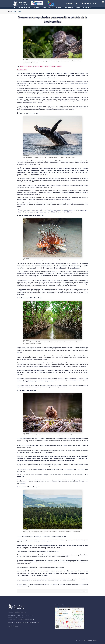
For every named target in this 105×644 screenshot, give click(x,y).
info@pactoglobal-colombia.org (26, 619)
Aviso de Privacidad (13, 626)
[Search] (96, 4)
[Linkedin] (88, 4)
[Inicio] (15, 8)
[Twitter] (80, 4)
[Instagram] (91, 4)
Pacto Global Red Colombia (90, 641)
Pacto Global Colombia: (20, 612)
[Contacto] (77, 4)
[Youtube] (85, 4)
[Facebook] (83, 4)
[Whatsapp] (93, 4)
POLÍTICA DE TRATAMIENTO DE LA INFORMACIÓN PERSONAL (24, 623)
